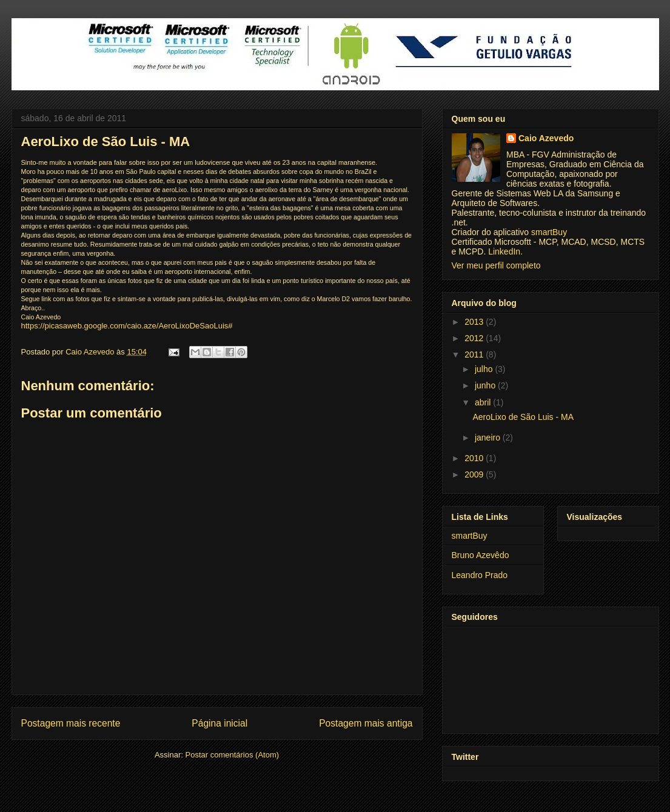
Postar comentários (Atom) (232, 755)
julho (485, 369)
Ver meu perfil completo (496, 265)
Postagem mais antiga (366, 723)
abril (484, 402)
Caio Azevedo (546, 138)
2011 (475, 354)
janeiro (489, 438)
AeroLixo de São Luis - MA (523, 417)
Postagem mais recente (71, 723)
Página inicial (219, 723)
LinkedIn (504, 251)
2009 (475, 474)
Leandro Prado (480, 575)
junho (486, 385)
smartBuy (549, 232)
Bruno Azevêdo (481, 555)
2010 (475, 458)
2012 (475, 338)
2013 (475, 322)
